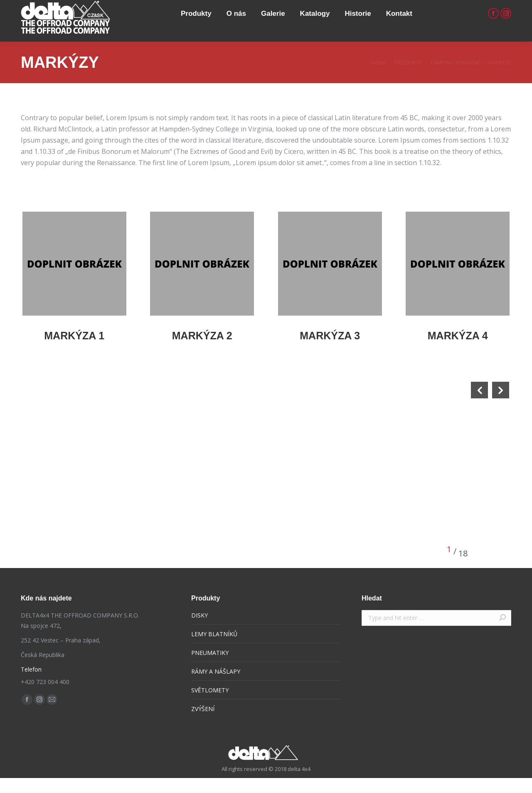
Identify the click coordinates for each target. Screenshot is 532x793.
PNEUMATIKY (210, 668)
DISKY (199, 630)
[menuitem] (194, 36)
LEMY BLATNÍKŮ (214, 649)
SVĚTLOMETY (210, 705)
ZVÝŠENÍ (203, 724)
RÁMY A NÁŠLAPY (216, 686)
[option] (146, 500)
